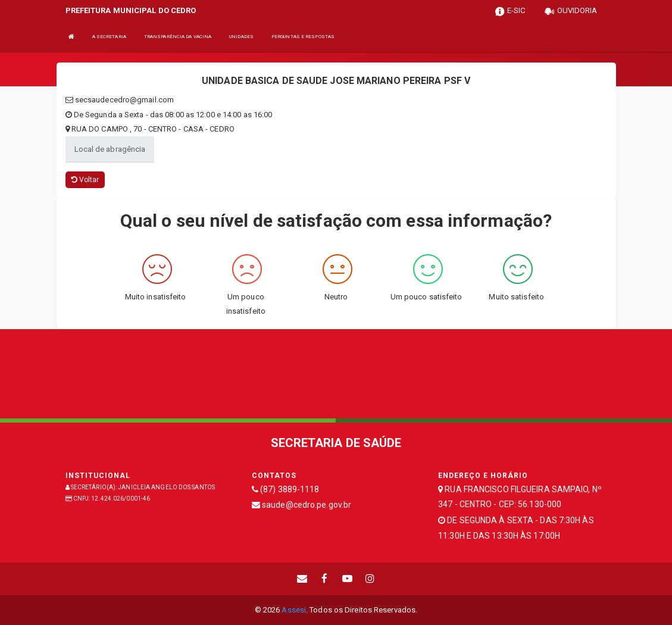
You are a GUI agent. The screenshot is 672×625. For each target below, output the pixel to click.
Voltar (85, 180)
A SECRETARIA (109, 37)
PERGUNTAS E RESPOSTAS (303, 37)
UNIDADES (241, 37)
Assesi (294, 610)
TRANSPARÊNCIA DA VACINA (178, 37)
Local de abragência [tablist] (110, 149)
